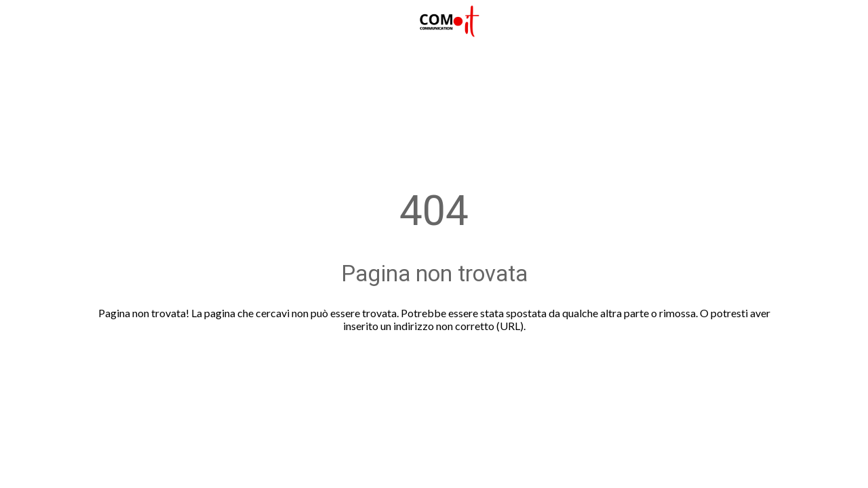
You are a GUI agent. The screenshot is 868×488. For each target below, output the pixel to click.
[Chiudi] (22, 22)
